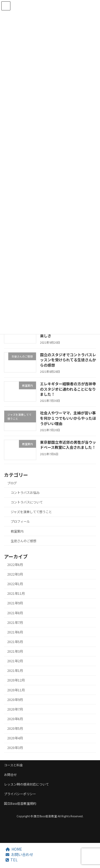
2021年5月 (15, 642)
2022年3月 (15, 574)
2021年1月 (15, 671)
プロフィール (20, 521)
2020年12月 (16, 680)
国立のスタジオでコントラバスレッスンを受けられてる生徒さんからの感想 (68, 360)
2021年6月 (15, 632)
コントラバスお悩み (25, 493)
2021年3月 (15, 651)
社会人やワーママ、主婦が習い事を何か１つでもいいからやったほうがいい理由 (68, 418)
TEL (12, 860)
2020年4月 (15, 738)
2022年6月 (15, 565)
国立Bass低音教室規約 (20, 803)
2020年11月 (16, 690)
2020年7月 (15, 709)
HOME (14, 849)
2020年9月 (15, 699)
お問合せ (10, 774)
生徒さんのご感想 (23, 541)
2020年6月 (15, 719)
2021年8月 (15, 613)
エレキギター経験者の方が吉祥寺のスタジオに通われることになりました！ (68, 389)
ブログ (12, 483)
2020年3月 (15, 748)
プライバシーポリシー (20, 794)
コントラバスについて (27, 502)
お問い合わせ (19, 854)
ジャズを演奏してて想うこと (31, 512)
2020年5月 (15, 728)
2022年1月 (15, 584)
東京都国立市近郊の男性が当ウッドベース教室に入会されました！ (68, 445)
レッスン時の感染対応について (26, 784)
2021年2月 (15, 661)
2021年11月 (16, 593)
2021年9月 (15, 603)
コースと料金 (13, 765)
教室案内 (17, 531)
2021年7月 (15, 622)
